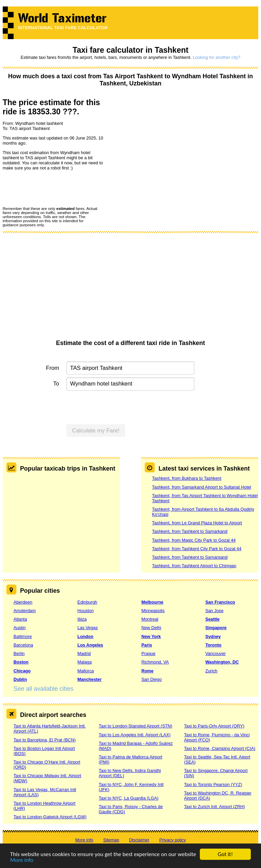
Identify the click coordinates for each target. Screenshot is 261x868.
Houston (86, 611)
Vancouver (215, 653)
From (53, 368)
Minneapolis (153, 611)
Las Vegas (88, 628)
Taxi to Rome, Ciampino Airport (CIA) (220, 748)
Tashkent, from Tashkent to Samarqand (190, 557)
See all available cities (43, 689)
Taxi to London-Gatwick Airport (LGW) (50, 817)
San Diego (152, 679)
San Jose (214, 611)
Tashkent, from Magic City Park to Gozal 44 (194, 540)
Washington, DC (222, 662)
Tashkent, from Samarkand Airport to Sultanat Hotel (202, 487)
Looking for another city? (216, 57)
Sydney (213, 636)
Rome (147, 671)
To (56, 384)
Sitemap (111, 840)
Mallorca (86, 671)
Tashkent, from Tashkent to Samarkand (190, 531)
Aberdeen (23, 602)
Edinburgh (87, 602)
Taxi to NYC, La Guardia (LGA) (129, 798)
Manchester (90, 679)
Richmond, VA (155, 662)
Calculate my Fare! (96, 431)
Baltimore (23, 636)
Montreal (150, 619)
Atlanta (20, 619)
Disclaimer (139, 840)
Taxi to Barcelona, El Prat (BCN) (45, 740)
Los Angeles (90, 645)
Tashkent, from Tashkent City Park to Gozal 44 (197, 549)
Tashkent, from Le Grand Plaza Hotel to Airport (197, 523)
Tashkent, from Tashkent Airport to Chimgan (194, 566)
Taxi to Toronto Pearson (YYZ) (213, 784)
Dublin (20, 679)
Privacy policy (173, 840)
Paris (147, 645)
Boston (21, 662)
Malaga (85, 662)
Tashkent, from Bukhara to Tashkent (187, 478)
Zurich (211, 671)
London (85, 636)
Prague (148, 653)
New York (151, 636)
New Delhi (151, 628)
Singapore (216, 628)
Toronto (213, 645)
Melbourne (152, 602)
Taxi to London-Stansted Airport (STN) (136, 726)
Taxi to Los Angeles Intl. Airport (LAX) (135, 735)
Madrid (84, 653)
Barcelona (23, 645)
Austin (20, 628)
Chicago (22, 671)
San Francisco (220, 602)
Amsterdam (25, 611)
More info (22, 860)
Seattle (212, 619)
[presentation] (54, 188)
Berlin (19, 653)
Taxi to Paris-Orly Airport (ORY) (214, 726)
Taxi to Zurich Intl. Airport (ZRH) (214, 807)
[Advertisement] (131, 289)
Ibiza (82, 619)
